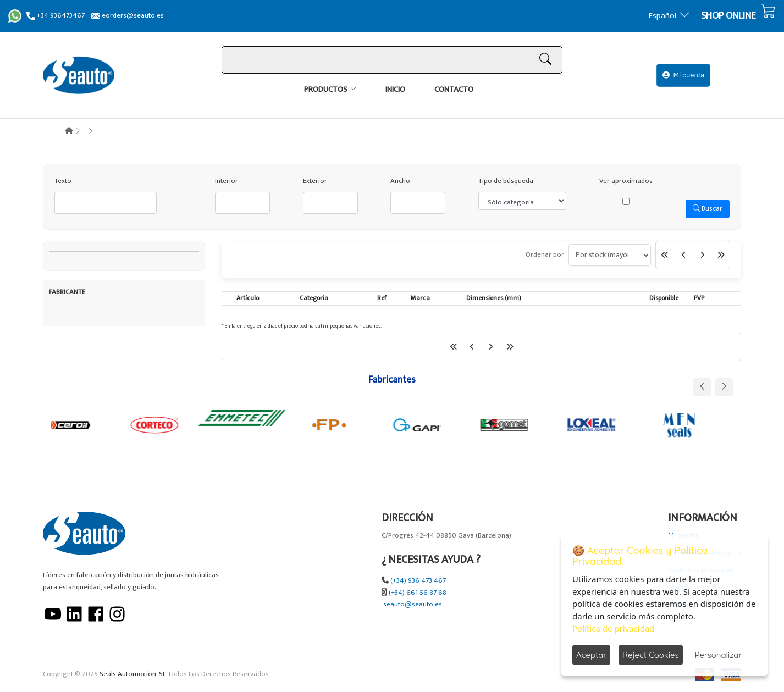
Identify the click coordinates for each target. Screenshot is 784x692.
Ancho (400, 181)
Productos (326, 89)
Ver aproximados (626, 181)
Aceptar (591, 655)
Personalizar (719, 655)
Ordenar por (545, 255)
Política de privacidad (614, 628)
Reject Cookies (651, 655)
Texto (63, 181)
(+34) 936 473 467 (418, 581)
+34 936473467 (56, 16)
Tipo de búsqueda (506, 181)
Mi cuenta (683, 75)
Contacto (454, 89)
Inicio (395, 89)
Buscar (708, 208)
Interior (227, 181)
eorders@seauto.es (128, 16)
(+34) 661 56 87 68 (418, 593)
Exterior (315, 181)
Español (669, 16)
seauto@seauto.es (413, 604)
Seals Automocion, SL (133, 674)
